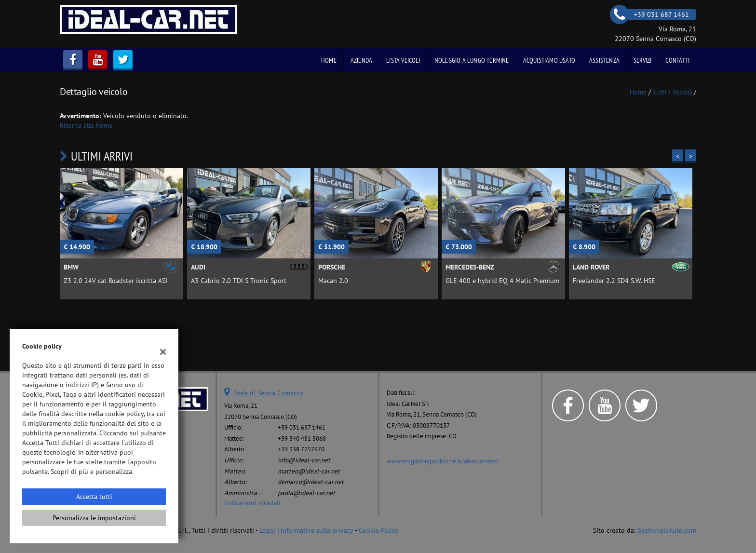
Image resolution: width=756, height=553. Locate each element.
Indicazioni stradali (252, 503)
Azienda (361, 60)
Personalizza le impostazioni (94, 518)
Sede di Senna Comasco (269, 393)
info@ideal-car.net (304, 460)
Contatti (677, 60)
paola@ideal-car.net (306, 493)
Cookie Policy (378, 530)
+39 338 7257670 (301, 449)
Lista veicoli (403, 60)
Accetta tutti (94, 497)
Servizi (642, 60)
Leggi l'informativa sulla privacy (306, 530)
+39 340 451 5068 (302, 438)
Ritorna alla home (86, 125)
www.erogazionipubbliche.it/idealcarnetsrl (443, 461)
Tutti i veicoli (672, 92)
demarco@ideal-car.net (311, 482)
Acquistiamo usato (549, 60)
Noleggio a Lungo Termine (472, 60)
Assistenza (604, 60)
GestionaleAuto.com (667, 530)
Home (329, 60)
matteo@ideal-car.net (309, 471)
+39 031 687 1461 (302, 427)
